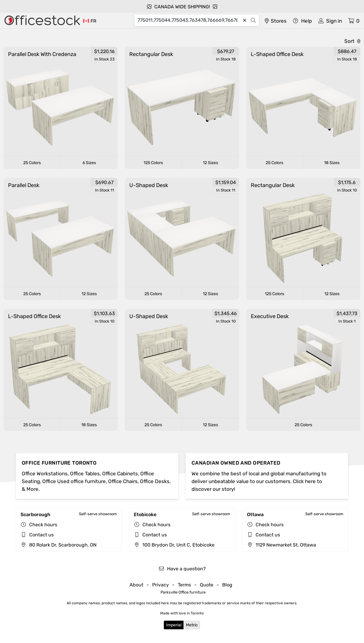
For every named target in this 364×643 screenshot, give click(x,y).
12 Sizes (210, 163)
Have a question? (182, 569)
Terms (184, 585)
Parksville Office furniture (183, 592)
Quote (207, 585)
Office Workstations (45, 474)
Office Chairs (123, 481)
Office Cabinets (120, 474)
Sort (352, 41)
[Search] (189, 20)
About (136, 585)
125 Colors (153, 163)
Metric (192, 625)
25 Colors (32, 163)
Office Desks (155, 481)
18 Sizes (332, 163)
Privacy (161, 585)
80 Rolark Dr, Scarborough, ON (59, 545)
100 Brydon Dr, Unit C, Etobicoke (174, 545)
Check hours (43, 525)
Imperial (174, 625)
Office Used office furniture (74, 481)
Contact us (41, 535)
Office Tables (85, 474)
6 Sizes (89, 163)
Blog (227, 585)
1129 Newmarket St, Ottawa (281, 545)
